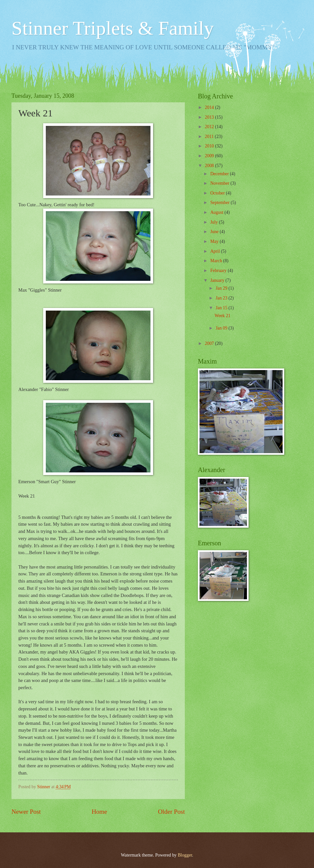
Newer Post (26, 812)
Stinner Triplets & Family (113, 28)
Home (99, 812)
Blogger (185, 855)
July (215, 222)
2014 (210, 107)
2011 (210, 136)
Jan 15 (222, 308)
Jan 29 (222, 288)
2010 (210, 146)
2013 (210, 117)
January (218, 280)
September (220, 203)
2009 (210, 156)
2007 (210, 343)
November (220, 183)
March (217, 261)
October (218, 193)
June (215, 232)
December (220, 174)
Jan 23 (222, 298)
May (215, 241)
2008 (210, 166)
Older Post (171, 812)
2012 (210, 127)
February (219, 271)
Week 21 (222, 316)
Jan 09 (222, 328)
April (216, 251)
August (217, 212)
